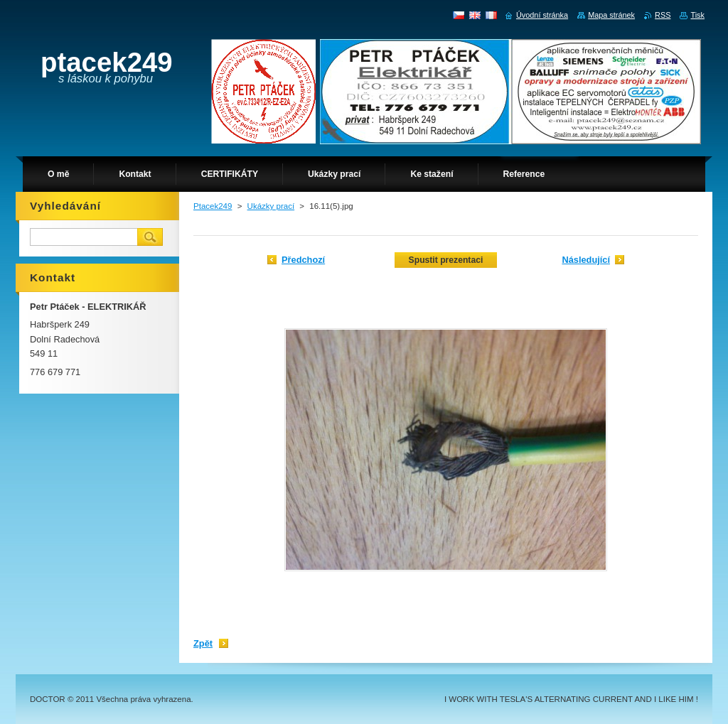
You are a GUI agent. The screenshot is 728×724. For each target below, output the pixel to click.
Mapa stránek (611, 15)
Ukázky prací (271, 206)
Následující (586, 260)
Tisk (697, 15)
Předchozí (303, 260)
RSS (663, 15)
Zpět (203, 643)
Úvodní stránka (542, 15)
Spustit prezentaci (446, 260)
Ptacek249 (213, 206)
